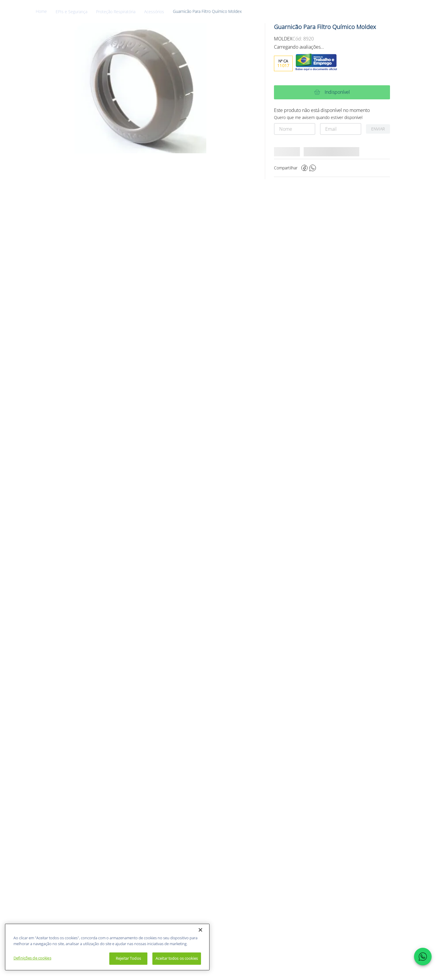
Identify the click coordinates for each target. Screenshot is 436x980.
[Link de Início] (46, 12)
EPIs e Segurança (71, 12)
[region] (107, 947)
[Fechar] (200, 930)
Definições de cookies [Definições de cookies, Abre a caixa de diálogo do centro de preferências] (32, 958)
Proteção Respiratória (116, 12)
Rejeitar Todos (128, 958)
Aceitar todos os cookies (177, 958)
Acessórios (154, 12)
